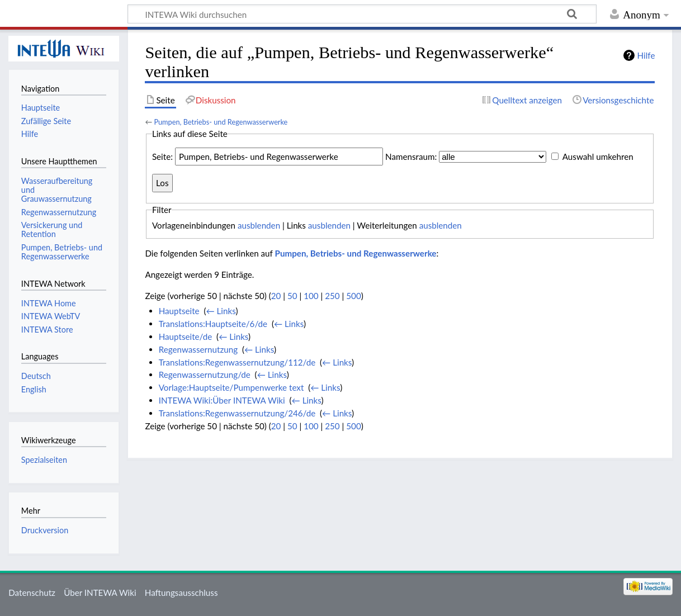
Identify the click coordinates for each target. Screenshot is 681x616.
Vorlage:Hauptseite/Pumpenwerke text (231, 387)
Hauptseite (179, 311)
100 (311, 296)
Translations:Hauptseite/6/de (213, 324)
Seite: (162, 157)
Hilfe (646, 55)
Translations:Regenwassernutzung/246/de (237, 413)
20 (276, 296)
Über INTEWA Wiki (100, 593)
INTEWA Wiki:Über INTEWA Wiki (222, 400)
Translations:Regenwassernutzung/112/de (237, 362)
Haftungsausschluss (181, 593)
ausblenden (259, 225)
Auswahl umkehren (598, 157)
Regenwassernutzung (198, 349)
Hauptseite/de (186, 337)
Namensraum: (411, 157)
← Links (221, 311)
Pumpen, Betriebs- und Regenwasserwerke (221, 122)
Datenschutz (32, 593)
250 (332, 296)
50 (292, 296)
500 (353, 296)
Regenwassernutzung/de (205, 375)
